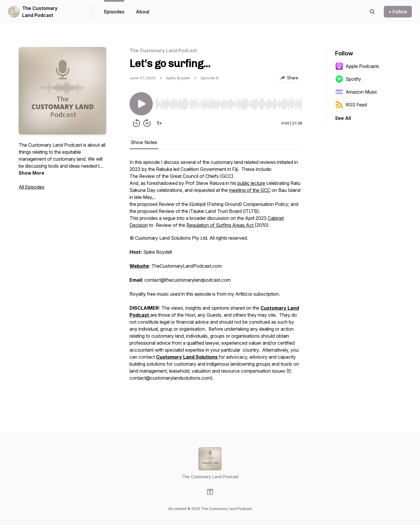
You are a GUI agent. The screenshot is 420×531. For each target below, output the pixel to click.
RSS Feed (351, 105)
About (143, 12)
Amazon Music (356, 92)
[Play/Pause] (141, 104)
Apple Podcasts (357, 66)
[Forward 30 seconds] (147, 123)
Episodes (114, 12)
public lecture (251, 183)
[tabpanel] (216, 279)
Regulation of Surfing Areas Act (220, 225)
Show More (32, 173)
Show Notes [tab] (144, 142)
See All (343, 118)
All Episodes (32, 187)
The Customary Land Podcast (40, 12)
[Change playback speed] (159, 123)
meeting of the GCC (250, 190)
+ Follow (398, 12)
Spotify (348, 79)
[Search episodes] (372, 12)
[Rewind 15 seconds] (136, 123)
